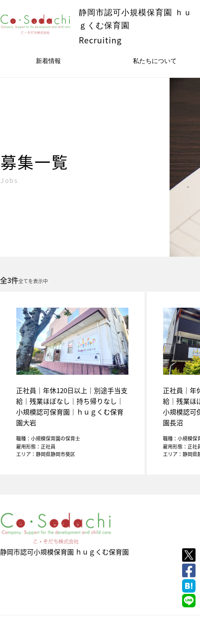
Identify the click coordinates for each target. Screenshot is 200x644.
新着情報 (48, 61)
